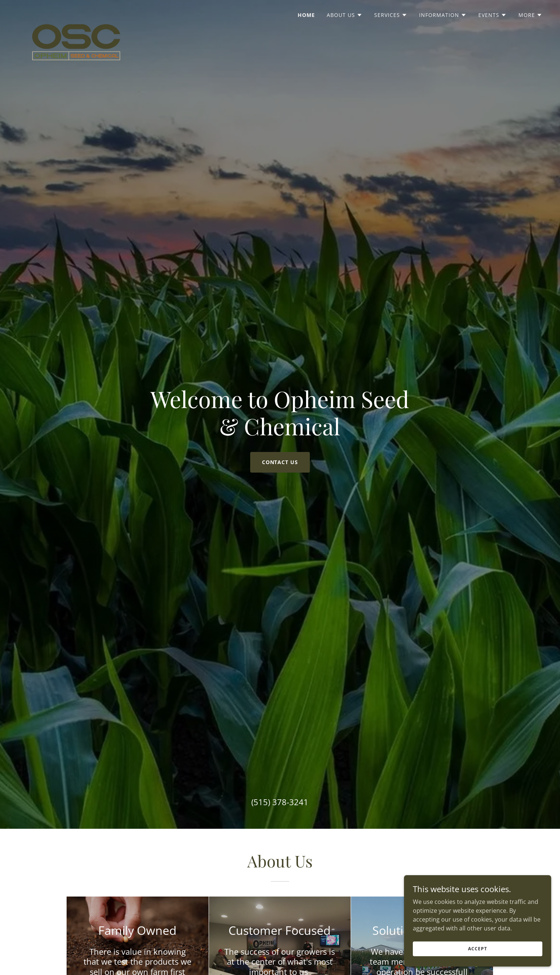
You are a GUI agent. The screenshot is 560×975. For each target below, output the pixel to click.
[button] (345, 15)
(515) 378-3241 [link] (280, 802)
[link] (76, 13)
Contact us (280, 462)
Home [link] (306, 15)
